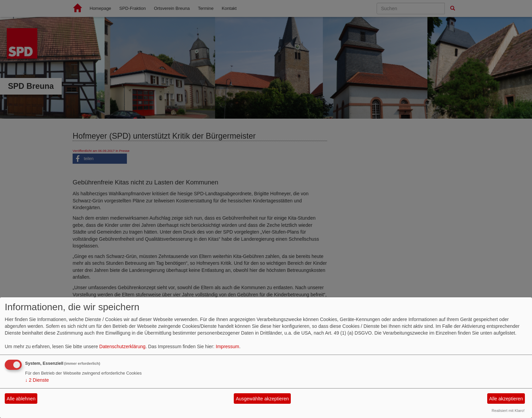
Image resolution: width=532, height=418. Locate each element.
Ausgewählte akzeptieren (262, 399)
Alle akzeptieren (506, 399)
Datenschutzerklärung (122, 346)
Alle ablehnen (21, 399)
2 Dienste (37, 380)
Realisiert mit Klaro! (508, 411)
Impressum (227, 346)
